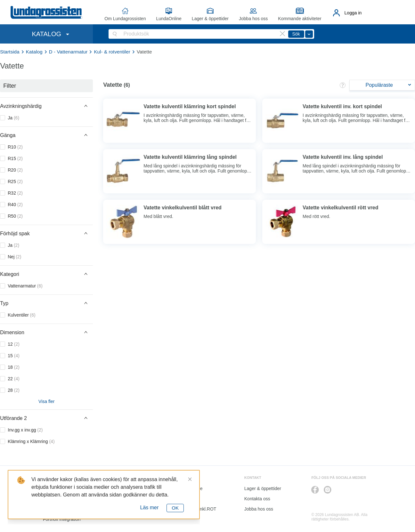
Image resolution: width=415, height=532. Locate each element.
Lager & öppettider (210, 19)
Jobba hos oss (253, 19)
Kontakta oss (257, 499)
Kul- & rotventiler (112, 52)
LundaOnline (169, 19)
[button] (46, 106)
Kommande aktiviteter (300, 19)
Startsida (10, 52)
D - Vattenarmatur (68, 52)
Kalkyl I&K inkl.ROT (197, 509)
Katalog (34, 52)
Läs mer (150, 508)
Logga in (353, 13)
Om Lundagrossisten (125, 19)
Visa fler (46, 401)
